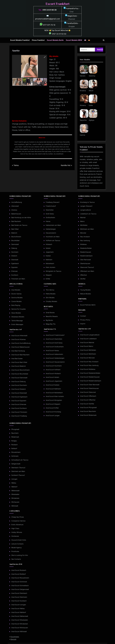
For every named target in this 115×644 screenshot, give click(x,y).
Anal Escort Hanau (52, 350)
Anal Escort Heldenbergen (55, 358)
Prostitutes (15, 551)
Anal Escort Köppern (53, 404)
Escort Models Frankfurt (20, 40)
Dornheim (15, 252)
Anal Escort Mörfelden (88, 350)
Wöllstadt (15, 506)
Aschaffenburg (17, 202)
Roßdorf (14, 448)
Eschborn (15, 275)
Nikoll (91, 91)
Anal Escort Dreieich (19, 389)
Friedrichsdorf (51, 206)
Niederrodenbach (86, 256)
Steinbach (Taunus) (18, 468)
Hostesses (15, 536)
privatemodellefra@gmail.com (48, 19)
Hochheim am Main (53, 237)
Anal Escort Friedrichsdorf (55, 335)
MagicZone (71, 16)
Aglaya (92, 120)
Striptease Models (18, 317)
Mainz (82, 221)
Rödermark (15, 437)
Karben (48, 256)
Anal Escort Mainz (87, 346)
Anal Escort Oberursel (88, 392)
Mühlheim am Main (87, 229)
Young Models (85, 290)
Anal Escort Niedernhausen (90, 377)
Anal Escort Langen (53, 415)
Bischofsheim (16, 237)
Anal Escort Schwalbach (20, 586)
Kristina (83, 91)
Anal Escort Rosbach (19, 570)
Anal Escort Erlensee (19, 404)
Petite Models (51, 294)
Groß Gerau (50, 214)
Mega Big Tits (51, 324)
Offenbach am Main (87, 271)
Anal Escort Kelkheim (53, 389)
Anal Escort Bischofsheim (21, 370)
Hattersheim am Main (53, 225)
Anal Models (16, 290)
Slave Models (16, 313)
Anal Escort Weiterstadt (20, 616)
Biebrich (14, 233)
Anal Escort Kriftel (52, 408)
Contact (83, 316)
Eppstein (15, 267)
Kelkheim (49, 260)
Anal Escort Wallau (18, 608)
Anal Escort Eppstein (19, 401)
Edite (91, 105)
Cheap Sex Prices (18, 517)
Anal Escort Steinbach (19, 593)
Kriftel (48, 279)
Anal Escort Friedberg (19, 416)
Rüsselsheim (16, 452)
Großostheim (50, 217)
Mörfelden (84, 225)
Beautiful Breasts (52, 316)
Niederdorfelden (86, 248)
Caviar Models (17, 301)
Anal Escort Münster (87, 358)
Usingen (14, 479)
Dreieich (14, 256)
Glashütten (50, 210)
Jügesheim (50, 252)
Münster (83, 233)
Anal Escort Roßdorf (19, 574)
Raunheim (15, 433)
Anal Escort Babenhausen (21, 347)
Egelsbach (15, 263)
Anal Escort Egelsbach (19, 397)
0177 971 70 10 (48, 25)
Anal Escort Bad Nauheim (20, 355)
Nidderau (83, 244)
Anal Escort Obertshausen (90, 388)
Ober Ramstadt (85, 260)
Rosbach (14, 445)
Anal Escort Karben (53, 385)
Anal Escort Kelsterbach (54, 393)
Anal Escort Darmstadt (19, 378)
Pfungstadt (15, 429)
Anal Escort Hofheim (53, 370)
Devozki (14, 639)
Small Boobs (50, 313)
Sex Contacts (16, 559)
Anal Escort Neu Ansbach (89, 362)
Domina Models (17, 298)
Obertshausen (85, 263)
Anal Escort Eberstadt (19, 393)
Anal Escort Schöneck (19, 582)
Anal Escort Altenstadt (19, 336)
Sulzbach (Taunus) (18, 475)
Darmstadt (15, 244)
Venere (83, 76)
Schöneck (15, 456)
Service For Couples (19, 309)
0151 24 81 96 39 (50, 10)
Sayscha (83, 120)
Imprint (83, 324)
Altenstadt (15, 206)
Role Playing (16, 305)
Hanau (48, 221)
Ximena (83, 105)
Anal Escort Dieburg (18, 381)
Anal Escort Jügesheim (54, 381)
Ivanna (82, 135)
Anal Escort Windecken (20, 624)
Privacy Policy (85, 320)
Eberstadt (15, 260)
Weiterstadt (15, 491)
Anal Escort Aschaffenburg (21, 343)
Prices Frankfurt (38, 40)
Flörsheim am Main (18, 279)
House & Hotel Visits (19, 540)
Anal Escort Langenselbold (90, 335)
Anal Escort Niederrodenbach (91, 381)
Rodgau (14, 441)
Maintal (83, 217)
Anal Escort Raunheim (88, 411)
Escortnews (15, 637)
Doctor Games (16, 294)
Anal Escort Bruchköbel (20, 374)
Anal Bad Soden (17, 358)
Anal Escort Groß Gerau (54, 343)
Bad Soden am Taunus (19, 225)
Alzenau (14, 210)
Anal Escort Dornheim (19, 385)
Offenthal (83, 275)
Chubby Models (51, 301)
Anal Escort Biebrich (19, 366)
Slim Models (50, 298)
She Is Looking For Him (20, 555)
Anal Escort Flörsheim (19, 412)
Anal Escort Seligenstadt (20, 589)
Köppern (49, 275)
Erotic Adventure (17, 525)
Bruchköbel (15, 240)
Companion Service (18, 521)
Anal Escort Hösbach (53, 373)
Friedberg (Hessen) (53, 202)
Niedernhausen (86, 252)
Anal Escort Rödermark (88, 415)
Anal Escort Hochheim (54, 366)
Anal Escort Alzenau (19, 339)
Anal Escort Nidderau (88, 369)
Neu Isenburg (85, 240)
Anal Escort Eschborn (19, 408)
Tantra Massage (17, 321)
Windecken (15, 498)
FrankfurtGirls (71, 23)
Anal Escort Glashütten (54, 339)
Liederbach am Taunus (88, 214)
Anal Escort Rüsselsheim (20, 578)
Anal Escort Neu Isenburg (89, 365)
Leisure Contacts (17, 544)
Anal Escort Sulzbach (19, 601)
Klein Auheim (51, 267)
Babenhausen (16, 214)
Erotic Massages (17, 324)
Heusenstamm (51, 233)
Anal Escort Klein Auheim (55, 396)
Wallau (14, 483)
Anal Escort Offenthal (88, 400)
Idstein (48, 248)
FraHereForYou (71, 9)
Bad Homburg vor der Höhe (21, 217)
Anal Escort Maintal (87, 342)
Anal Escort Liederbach (88, 339)
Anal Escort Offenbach (88, 396)
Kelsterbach (50, 263)
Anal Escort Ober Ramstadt (90, 385)
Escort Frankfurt (58, 4)
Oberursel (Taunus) (87, 267)
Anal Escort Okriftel (87, 404)
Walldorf (14, 487)
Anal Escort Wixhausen (20, 628)
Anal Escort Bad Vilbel (19, 362)
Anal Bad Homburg (18, 351)
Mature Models (86, 294)
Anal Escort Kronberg (53, 412)
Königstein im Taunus (54, 271)
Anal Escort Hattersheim (54, 354)
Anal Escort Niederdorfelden (90, 373)
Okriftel (83, 279)
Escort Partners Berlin (88, 305)
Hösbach (49, 244)
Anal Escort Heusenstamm (55, 362)
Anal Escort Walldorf (19, 612)
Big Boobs (49, 320)
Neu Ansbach (85, 237)
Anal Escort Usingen (19, 605)
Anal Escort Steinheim (19, 597)
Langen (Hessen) (86, 206)
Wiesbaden (15, 494)
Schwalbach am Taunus (20, 460)
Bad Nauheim (16, 221)
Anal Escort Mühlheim (88, 354)
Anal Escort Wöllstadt (19, 631)
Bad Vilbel (15, 229)
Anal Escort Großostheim (55, 347)
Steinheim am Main (18, 471)
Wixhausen (15, 502)
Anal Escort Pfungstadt (88, 407)
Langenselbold (85, 210)
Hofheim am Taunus (53, 240)
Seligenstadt (16, 464)
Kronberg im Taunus (87, 202)
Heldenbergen (51, 229)
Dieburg (14, 248)
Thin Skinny (50, 290)
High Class (15, 528)
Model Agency (17, 548)
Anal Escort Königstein (54, 400)
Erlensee (14, 271)
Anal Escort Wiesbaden (20, 620)
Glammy (92, 76)
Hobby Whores (17, 532)
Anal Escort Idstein (52, 377)
